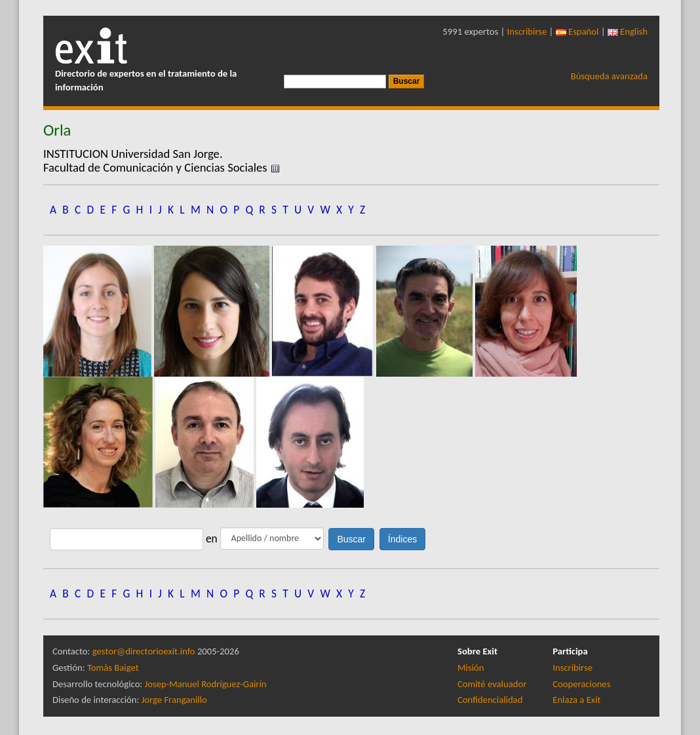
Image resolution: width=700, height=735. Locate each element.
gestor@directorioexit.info (144, 651)
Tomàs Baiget (113, 668)
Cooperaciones (581, 684)
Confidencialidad (490, 700)
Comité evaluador (492, 684)
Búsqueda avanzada (609, 76)
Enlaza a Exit (576, 700)
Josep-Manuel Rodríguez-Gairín (206, 684)
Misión (471, 668)
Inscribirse (527, 31)
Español (577, 31)
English (628, 31)
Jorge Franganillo (174, 700)
